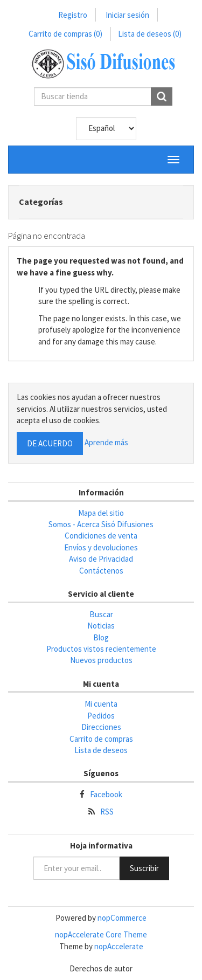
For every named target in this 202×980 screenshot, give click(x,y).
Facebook (106, 794)
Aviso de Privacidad (101, 559)
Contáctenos (101, 571)
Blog (101, 637)
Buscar (101, 614)
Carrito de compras (65, 34)
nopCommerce (122, 918)
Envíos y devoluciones (101, 547)
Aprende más (106, 442)
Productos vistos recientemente (101, 649)
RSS (107, 812)
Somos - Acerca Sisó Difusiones (101, 524)
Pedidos (101, 716)
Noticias (101, 626)
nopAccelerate (119, 946)
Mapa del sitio (101, 513)
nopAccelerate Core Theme (101, 934)
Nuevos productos (101, 660)
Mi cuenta (101, 704)
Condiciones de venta (101, 536)
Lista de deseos (101, 750)
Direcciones (101, 727)
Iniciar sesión (127, 15)
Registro (73, 15)
